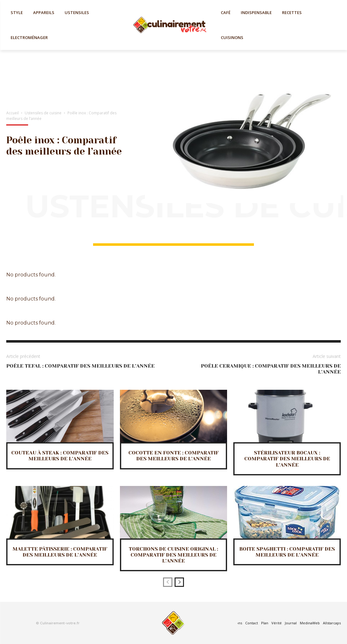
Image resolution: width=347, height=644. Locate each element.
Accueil (12, 113)
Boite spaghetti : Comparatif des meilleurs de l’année (287, 552)
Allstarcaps (332, 623)
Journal (291, 623)
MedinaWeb (310, 623)
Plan (265, 623)
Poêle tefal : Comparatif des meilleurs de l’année (80, 366)
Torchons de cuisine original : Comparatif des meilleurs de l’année (173, 555)
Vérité (277, 623)
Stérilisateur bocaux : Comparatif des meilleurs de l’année (287, 459)
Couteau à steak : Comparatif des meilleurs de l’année (60, 456)
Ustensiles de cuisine (43, 113)
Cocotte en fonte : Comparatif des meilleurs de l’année (173, 456)
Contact (252, 623)
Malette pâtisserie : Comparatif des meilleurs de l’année (60, 552)
